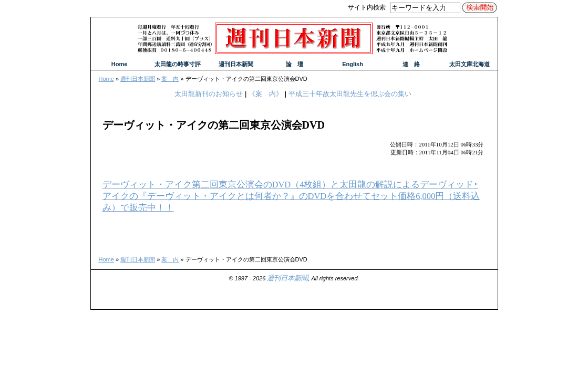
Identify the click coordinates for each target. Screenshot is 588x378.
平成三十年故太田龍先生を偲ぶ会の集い (350, 94)
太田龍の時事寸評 (178, 64)
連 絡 (411, 64)
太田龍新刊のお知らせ (209, 94)
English (353, 64)
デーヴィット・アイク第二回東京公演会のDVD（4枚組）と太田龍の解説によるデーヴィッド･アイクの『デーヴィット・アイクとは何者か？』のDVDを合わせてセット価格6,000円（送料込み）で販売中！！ (291, 196)
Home (106, 79)
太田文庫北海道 (470, 64)
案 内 (170, 79)
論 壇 (295, 64)
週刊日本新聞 (138, 79)
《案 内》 (266, 94)
